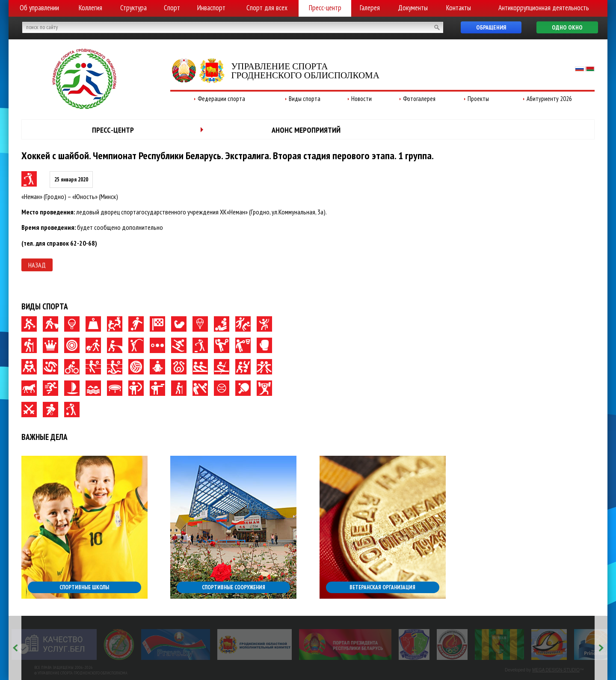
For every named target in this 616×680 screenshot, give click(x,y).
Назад (37, 265)
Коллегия (90, 8)
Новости (361, 99)
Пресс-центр (325, 8)
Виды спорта (305, 99)
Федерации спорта (221, 99)
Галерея (370, 8)
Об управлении (39, 8)
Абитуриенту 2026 (549, 99)
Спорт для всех (267, 8)
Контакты (459, 8)
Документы (413, 8)
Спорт (172, 8)
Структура (133, 8)
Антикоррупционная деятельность (544, 8)
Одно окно (567, 27)
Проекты (478, 99)
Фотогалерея (419, 99)
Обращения (491, 27)
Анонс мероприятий (306, 130)
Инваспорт (211, 8)
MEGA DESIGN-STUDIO (556, 670)
